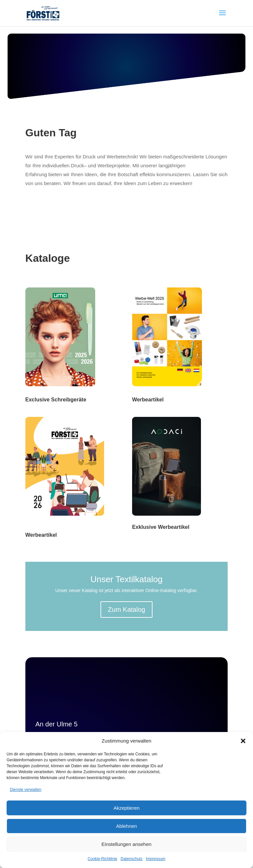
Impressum (156, 859)
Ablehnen (126, 826)
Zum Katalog (126, 610)
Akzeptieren (126, 808)
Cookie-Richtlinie (102, 859)
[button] (243, 741)
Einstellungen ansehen (126, 844)
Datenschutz (132, 859)
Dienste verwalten (26, 790)
